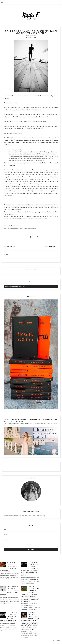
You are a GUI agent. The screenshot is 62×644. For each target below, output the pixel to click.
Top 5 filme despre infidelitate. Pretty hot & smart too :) (9, 567)
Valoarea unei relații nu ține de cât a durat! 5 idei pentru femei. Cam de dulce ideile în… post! (30, 421)
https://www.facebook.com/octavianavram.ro (20, 228)
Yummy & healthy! (17, 150)
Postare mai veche (52, 247)
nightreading (31, 35)
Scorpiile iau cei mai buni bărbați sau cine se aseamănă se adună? (9, 617)
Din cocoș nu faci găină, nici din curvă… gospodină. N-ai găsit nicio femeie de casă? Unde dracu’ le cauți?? (30, 569)
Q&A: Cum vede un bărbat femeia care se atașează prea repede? (9, 591)
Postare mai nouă (10, 247)
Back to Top (57, 641)
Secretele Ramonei (21, 161)
